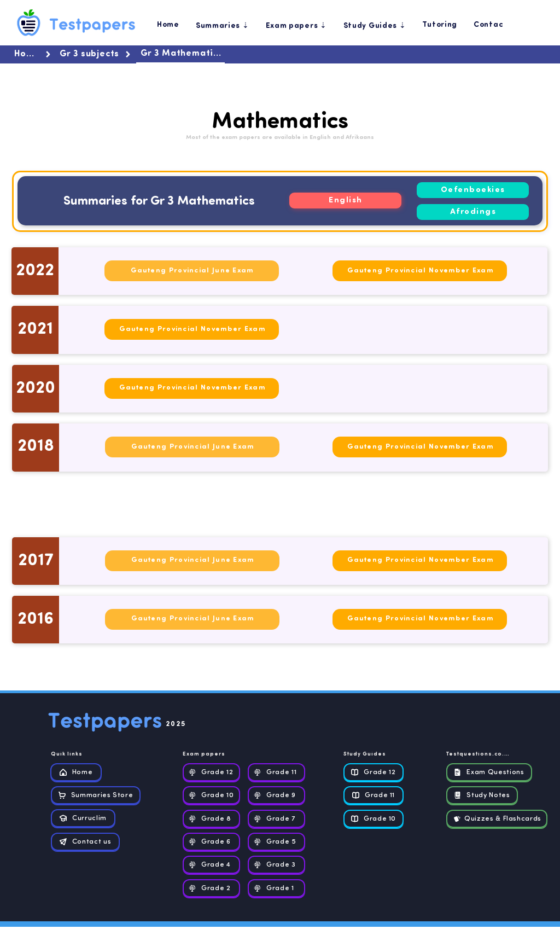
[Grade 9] (276, 795)
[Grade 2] (211, 888)
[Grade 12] (211, 772)
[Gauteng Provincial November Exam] (420, 271)
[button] (223, 25)
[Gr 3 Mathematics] (180, 54)
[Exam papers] (210, 755)
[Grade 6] (211, 842)
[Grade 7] (276, 819)
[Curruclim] (83, 818)
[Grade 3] (276, 865)
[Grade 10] (211, 795)
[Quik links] (78, 755)
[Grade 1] (276, 888)
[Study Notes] (482, 795)
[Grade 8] (211, 819)
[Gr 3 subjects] (96, 54)
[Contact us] (85, 842)
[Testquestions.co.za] (480, 755)
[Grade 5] (276, 842)
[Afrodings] (473, 212)
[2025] (193, 725)
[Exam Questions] (489, 772)
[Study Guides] (371, 755)
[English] (345, 201)
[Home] (33, 54)
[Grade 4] (211, 865)
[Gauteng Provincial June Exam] (192, 271)
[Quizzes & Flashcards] (497, 819)
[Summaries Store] (96, 795)
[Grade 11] (276, 772)
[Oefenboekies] (473, 190)
